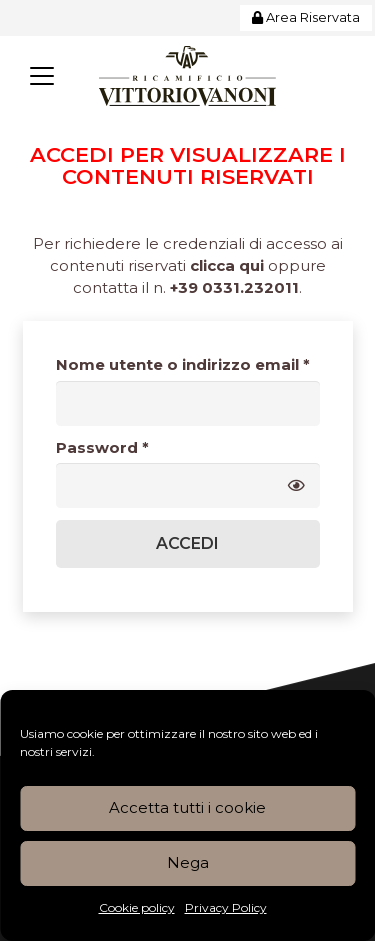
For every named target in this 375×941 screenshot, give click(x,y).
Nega (188, 862)
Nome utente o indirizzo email (188, 364)
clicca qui (227, 265)
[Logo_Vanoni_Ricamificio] (187, 76)
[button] (42, 76)
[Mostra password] (296, 485)
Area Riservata (306, 17)
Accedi (187, 543)
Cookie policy (137, 907)
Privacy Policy (226, 907)
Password (139, 447)
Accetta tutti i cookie (187, 807)
